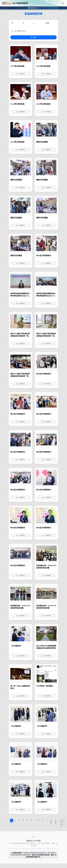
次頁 (51, 822)
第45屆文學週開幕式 (44, 256)
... (47, 820)
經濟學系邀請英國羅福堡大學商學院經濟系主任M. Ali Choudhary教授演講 (20, 296)
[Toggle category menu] (33, 8)
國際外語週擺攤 (42, 142)
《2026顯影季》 (16, 646)
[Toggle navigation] (63, 3)
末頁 (56, 822)
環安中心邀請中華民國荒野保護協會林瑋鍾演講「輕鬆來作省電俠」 (20, 336)
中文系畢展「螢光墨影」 (45, 686)
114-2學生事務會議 (17, 66)
